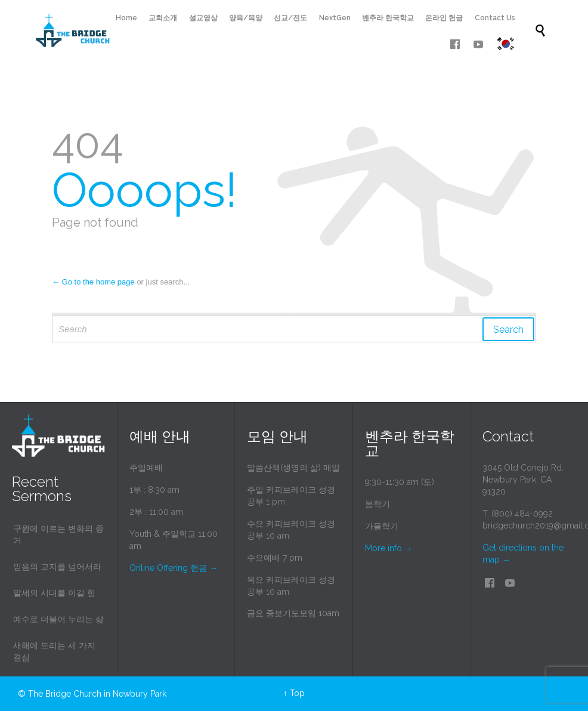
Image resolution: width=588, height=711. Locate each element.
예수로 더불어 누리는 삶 (58, 619)
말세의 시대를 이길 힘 (54, 593)
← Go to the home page (93, 282)
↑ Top (294, 693)
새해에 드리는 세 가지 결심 (54, 651)
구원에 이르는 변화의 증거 (58, 534)
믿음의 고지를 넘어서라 (57, 567)
